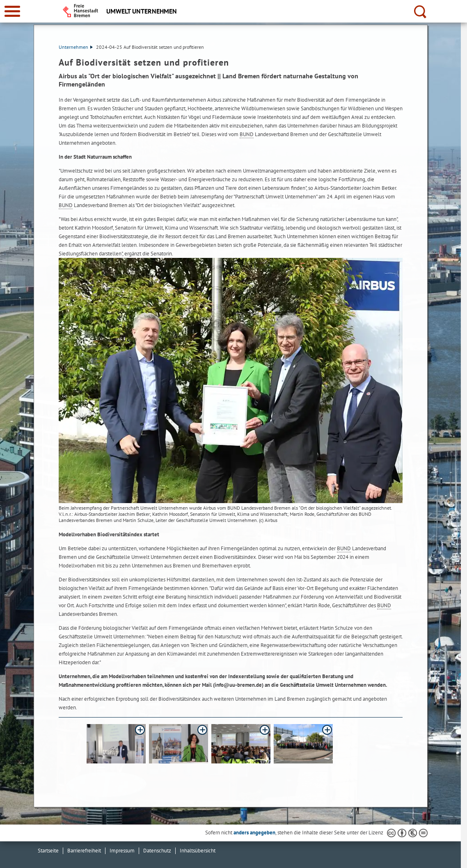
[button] (116, 744)
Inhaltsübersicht (198, 851)
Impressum (122, 851)
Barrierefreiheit (84, 851)
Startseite (48, 851)
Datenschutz (157, 851)
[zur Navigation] (12, 11)
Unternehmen (76, 47)
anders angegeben (254, 833)
